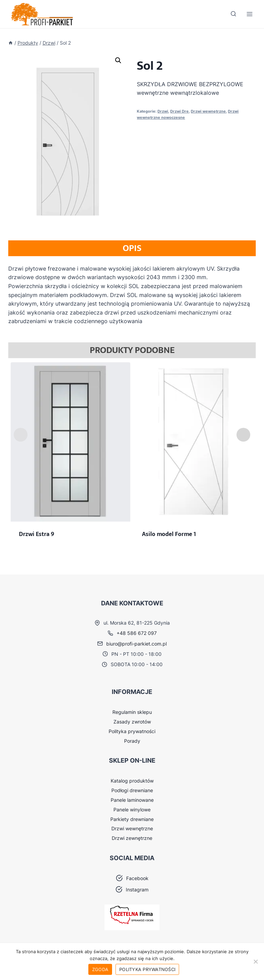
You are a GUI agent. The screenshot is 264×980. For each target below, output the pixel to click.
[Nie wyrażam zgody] (255, 961)
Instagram (137, 890)
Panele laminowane (132, 800)
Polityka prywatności (132, 731)
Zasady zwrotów (132, 722)
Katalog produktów (132, 781)
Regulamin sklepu (132, 712)
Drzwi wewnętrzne (208, 111)
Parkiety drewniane (132, 819)
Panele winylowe (132, 810)
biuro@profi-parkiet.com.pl (136, 644)
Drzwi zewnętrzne (132, 838)
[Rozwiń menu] (249, 14)
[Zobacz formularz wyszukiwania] (233, 14)
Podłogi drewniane (132, 790)
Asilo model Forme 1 (169, 534)
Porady (132, 741)
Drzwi (163, 111)
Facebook (137, 878)
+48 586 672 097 (137, 633)
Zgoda (100, 969)
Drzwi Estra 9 (37, 534)
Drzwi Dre (179, 111)
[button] (118, 60)
